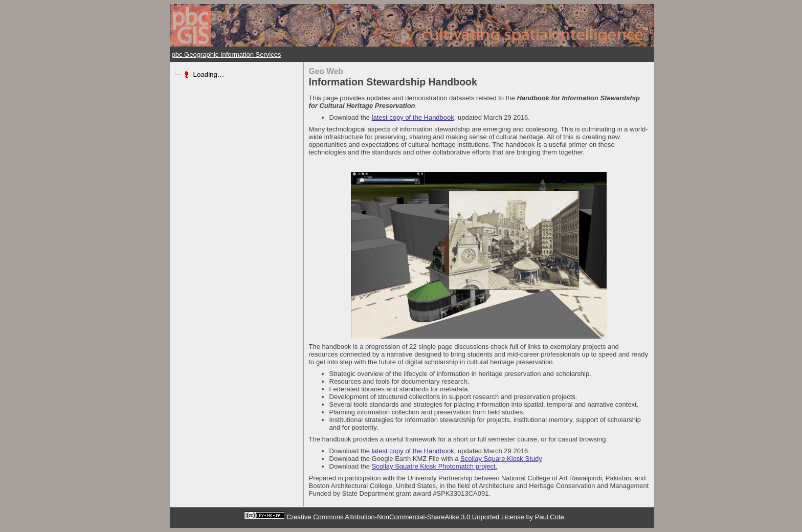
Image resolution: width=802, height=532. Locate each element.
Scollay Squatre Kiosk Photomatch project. (435, 466)
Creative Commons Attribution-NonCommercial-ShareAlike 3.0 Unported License (405, 517)
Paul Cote (550, 517)
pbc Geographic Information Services (227, 54)
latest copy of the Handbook (413, 117)
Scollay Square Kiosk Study (501, 459)
